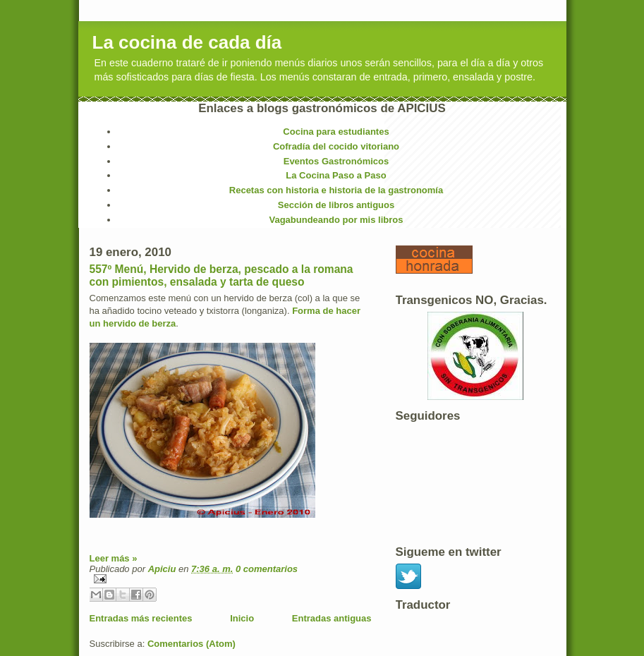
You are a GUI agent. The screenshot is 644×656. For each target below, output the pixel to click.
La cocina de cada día (187, 42)
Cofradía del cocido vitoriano (336, 146)
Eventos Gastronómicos (336, 161)
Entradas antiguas (332, 618)
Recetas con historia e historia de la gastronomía (336, 190)
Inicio (242, 618)
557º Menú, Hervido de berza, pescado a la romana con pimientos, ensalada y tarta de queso (221, 275)
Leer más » (114, 558)
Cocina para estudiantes (336, 132)
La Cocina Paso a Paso (336, 175)
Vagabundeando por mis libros (336, 220)
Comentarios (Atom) (192, 644)
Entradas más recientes (141, 618)
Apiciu (163, 569)
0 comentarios (267, 569)
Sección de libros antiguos (336, 205)
